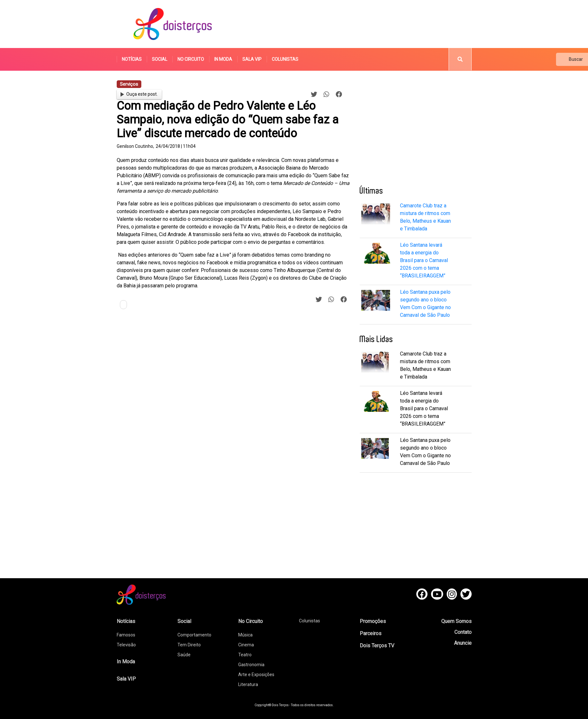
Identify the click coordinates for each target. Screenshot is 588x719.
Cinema (246, 645)
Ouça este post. (139, 94)
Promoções (373, 621)
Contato (463, 632)
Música (245, 635)
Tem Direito (189, 645)
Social (160, 59)
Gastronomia (251, 665)
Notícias (132, 59)
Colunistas (285, 59)
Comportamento (194, 635)
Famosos (126, 635)
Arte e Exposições (256, 675)
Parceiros (371, 633)
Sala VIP (252, 59)
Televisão (126, 645)
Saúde (184, 655)
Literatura (248, 684)
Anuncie (463, 643)
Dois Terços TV (377, 646)
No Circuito (191, 59)
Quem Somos (456, 621)
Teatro (245, 655)
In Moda (223, 59)
